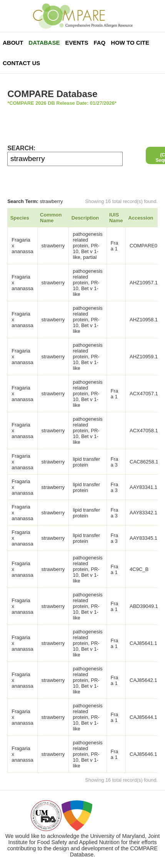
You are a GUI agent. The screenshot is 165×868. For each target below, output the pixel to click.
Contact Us (21, 63)
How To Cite (130, 43)
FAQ (99, 43)
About (13, 43)
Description (85, 218)
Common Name (51, 218)
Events (77, 43)
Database (44, 43)
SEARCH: (21, 148)
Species (20, 218)
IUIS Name (116, 218)
